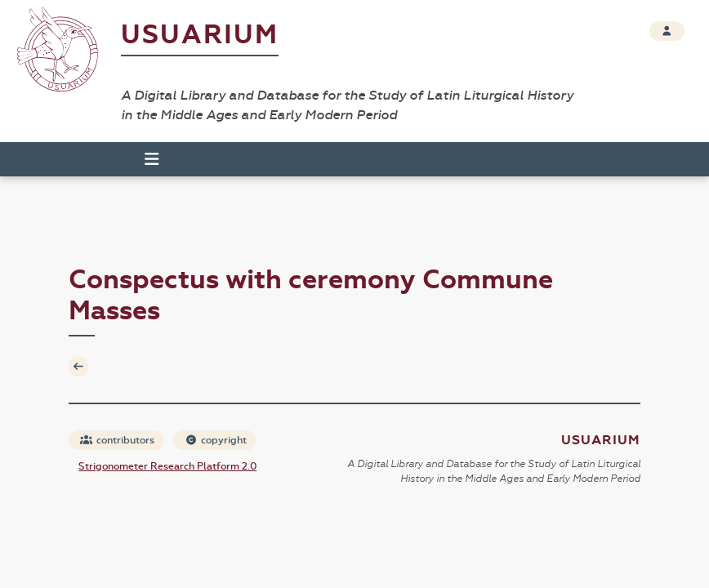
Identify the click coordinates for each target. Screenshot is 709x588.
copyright (216, 440)
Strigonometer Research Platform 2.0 (167, 466)
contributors (117, 440)
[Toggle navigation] (145, 159)
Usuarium (200, 35)
